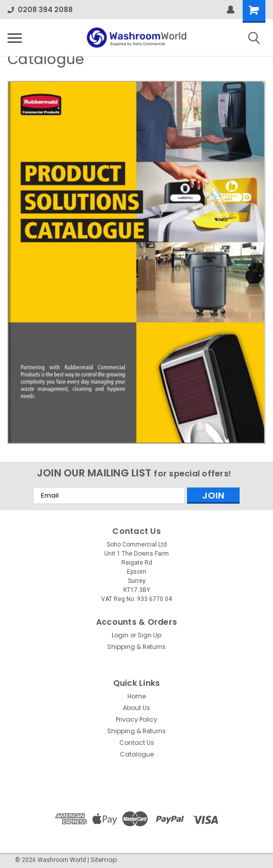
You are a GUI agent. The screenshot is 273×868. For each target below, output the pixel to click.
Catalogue (137, 754)
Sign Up (149, 635)
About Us (136, 708)
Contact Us (137, 743)
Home (136, 696)
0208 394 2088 (40, 10)
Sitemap (104, 860)
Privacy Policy (136, 719)
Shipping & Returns (136, 647)
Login (120, 635)
